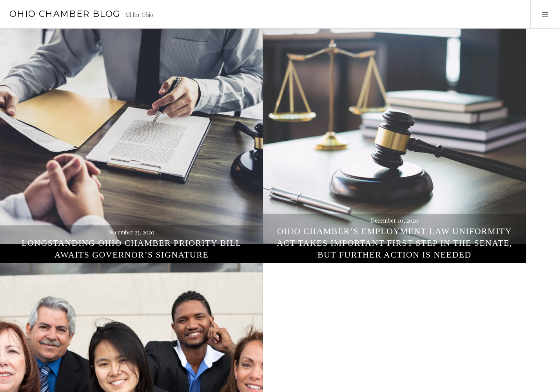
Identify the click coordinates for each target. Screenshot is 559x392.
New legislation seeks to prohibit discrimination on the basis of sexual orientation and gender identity (466, 347)
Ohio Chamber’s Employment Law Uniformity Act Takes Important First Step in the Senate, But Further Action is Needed (279, 154)
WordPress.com (136, 383)
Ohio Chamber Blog (65, 14)
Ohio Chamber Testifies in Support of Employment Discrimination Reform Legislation (93, 347)
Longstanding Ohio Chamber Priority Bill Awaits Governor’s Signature (93, 166)
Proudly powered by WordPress (43, 383)
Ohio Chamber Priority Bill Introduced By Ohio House (279, 358)
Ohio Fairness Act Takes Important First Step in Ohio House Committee (466, 166)
